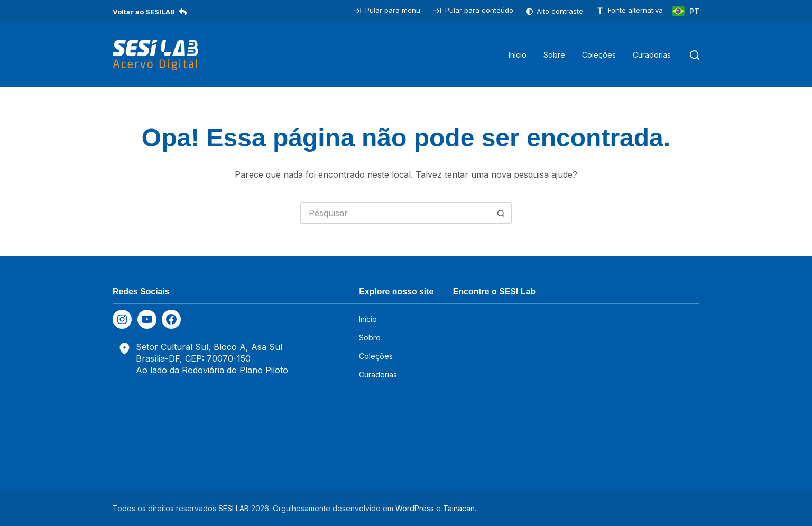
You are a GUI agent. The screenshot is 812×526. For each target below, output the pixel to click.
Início (518, 55)
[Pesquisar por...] (395, 213)
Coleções (599, 55)
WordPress (415, 508)
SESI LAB (234, 508)
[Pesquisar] (695, 55)
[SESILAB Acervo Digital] (155, 55)
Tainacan (459, 508)
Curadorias (652, 55)
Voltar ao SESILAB (150, 12)
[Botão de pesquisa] (501, 213)
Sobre (554, 55)
